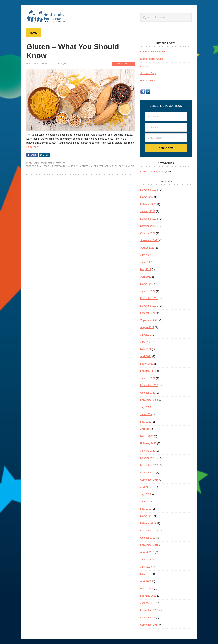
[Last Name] (166, 127)
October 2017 (148, 618)
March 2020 (147, 436)
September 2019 (149, 480)
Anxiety (144, 66)
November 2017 (149, 610)
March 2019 (147, 516)
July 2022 (146, 255)
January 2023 (148, 211)
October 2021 (148, 313)
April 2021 (146, 356)
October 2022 (148, 233)
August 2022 (147, 248)
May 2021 (146, 349)
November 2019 (149, 465)
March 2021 (147, 364)
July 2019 (146, 494)
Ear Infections (148, 81)
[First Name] (166, 117)
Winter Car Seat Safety (153, 52)
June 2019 (146, 502)
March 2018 (147, 589)
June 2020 (146, 414)
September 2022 (149, 240)
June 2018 (146, 567)
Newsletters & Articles (52, 163)
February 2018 (148, 596)
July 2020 (146, 407)
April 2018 (146, 581)
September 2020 (149, 400)
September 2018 (149, 545)
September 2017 (149, 625)
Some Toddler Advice (152, 59)
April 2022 (146, 277)
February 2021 (148, 371)
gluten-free (97, 166)
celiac (77, 166)
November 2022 (149, 226)
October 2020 (148, 393)
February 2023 (148, 204)
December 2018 (149, 531)
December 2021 (149, 298)
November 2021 (149, 306)
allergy (55, 166)
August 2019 (147, 487)
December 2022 (149, 219)
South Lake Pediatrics (47, 17)
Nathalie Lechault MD (116, 166)
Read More (33, 147)
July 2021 (146, 335)
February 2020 (148, 444)
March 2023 (147, 197)
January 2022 (148, 291)
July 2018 (146, 560)
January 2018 (148, 603)
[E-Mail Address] (166, 138)
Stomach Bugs (148, 73)
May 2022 (146, 269)
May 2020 (146, 422)
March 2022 (147, 284)
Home (34, 33)
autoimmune (67, 166)
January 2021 (148, 378)
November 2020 (149, 385)
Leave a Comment (123, 64)
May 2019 (146, 509)
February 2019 (148, 523)
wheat (131, 166)
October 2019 (148, 473)
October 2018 (148, 538)
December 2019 (149, 458)
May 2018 (146, 574)
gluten (86, 166)
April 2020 (146, 429)
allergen (45, 166)
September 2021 (149, 320)
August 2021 (147, 327)
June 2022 (146, 262)
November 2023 (149, 190)
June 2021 (146, 342)
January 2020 (148, 451)
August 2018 (147, 552)
